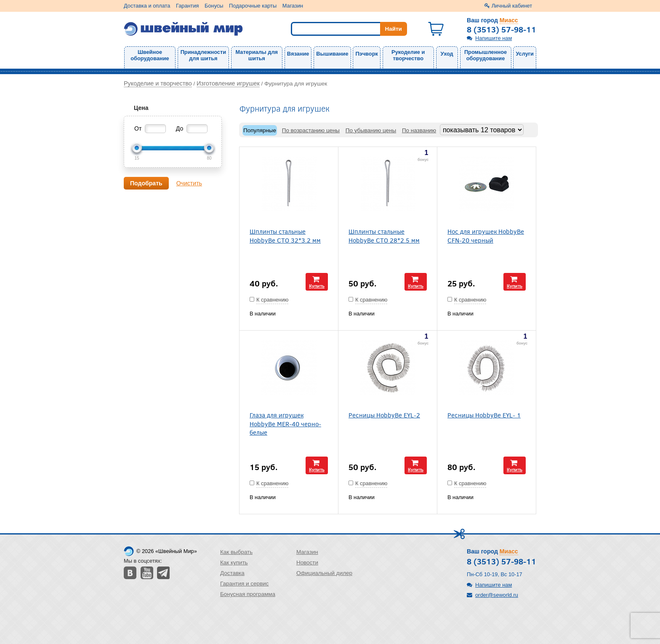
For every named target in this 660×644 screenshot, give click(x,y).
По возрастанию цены (311, 130)
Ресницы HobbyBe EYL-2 (384, 415)
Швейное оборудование (150, 55)
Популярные (260, 130)
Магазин (293, 6)
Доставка (232, 573)
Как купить (234, 562)
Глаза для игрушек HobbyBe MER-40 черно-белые (285, 423)
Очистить (189, 183)
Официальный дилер (324, 573)
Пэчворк (366, 54)
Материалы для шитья (257, 55)
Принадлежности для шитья (203, 55)
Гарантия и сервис (244, 584)
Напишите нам (494, 38)
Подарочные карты (253, 6)
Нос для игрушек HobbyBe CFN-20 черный (486, 235)
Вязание (298, 54)
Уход (447, 54)
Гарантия (188, 6)
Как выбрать (236, 552)
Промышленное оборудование (486, 55)
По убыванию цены (371, 130)
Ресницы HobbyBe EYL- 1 (484, 415)
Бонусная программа (248, 594)
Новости (307, 562)
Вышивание (332, 54)
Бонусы (214, 6)
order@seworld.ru (497, 595)
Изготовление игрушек (228, 83)
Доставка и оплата (147, 6)
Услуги (525, 54)
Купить (317, 286)
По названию (419, 130)
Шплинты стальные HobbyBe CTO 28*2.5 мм (384, 235)
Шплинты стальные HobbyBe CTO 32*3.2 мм (285, 235)
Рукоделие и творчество (408, 55)
